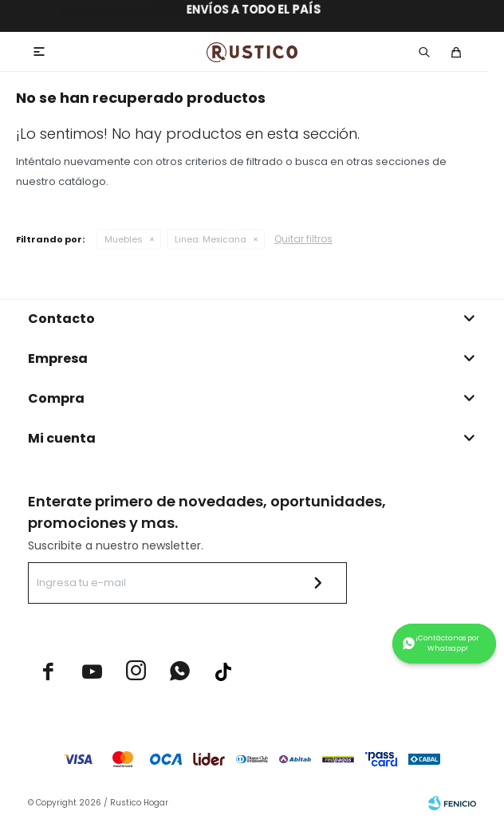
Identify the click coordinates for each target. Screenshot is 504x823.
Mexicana (211, 239)
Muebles (124, 239)
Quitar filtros (303, 239)
